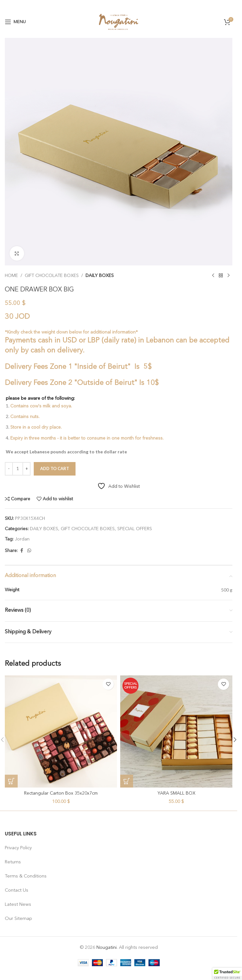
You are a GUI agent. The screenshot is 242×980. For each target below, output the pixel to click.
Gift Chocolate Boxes (52, 276)
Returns (13, 862)
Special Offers (135, 529)
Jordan (22, 539)
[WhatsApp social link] (29, 551)
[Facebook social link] (22, 551)
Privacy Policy (18, 848)
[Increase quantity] (27, 469)
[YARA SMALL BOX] (176, 731)
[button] (11, 781)
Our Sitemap (18, 919)
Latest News (18, 904)
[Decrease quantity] (9, 469)
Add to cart (55, 468)
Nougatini (107, 948)
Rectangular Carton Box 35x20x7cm (61, 793)
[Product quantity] (18, 469)
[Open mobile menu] (15, 22)
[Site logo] (119, 22)
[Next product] (229, 276)
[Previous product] (213, 276)
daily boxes (100, 276)
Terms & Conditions (26, 876)
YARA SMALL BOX (176, 793)
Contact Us (17, 890)
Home (11, 276)
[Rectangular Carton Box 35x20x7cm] (61, 731)
